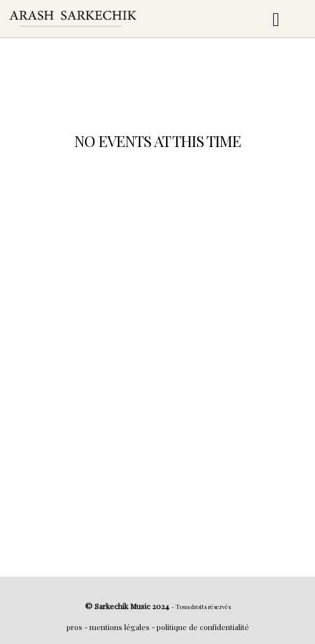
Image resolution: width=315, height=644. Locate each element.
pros (74, 627)
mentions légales (119, 627)
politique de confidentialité (203, 627)
